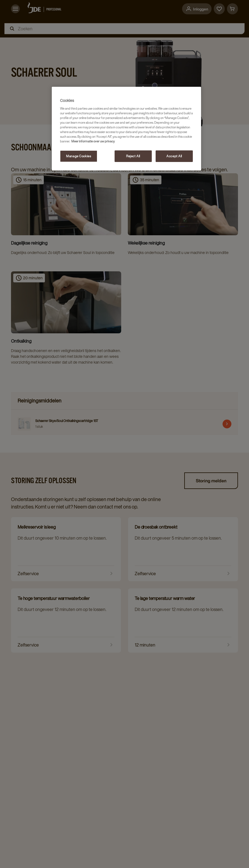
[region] (126, 129)
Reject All (133, 156)
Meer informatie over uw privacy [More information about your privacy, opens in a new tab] (93, 141)
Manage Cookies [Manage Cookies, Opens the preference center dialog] (79, 156)
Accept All (174, 156)
